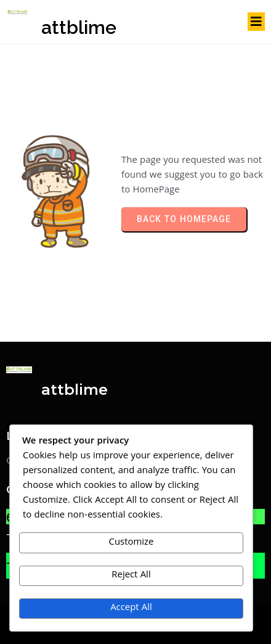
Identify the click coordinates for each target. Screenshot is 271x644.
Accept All (131, 608)
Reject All (131, 576)
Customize (131, 543)
